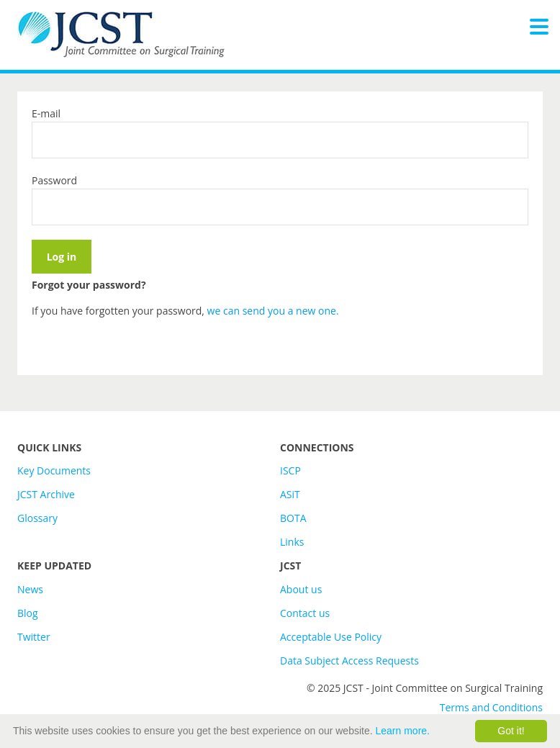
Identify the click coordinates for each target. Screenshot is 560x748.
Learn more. (403, 731)
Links (292, 542)
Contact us (305, 613)
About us (301, 589)
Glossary (37, 518)
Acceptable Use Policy (331, 637)
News (30, 589)
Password (54, 180)
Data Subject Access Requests (349, 661)
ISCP (290, 470)
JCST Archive (46, 494)
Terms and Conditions (491, 707)
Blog (28, 613)
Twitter (34, 637)
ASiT (290, 494)
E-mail (46, 113)
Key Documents (54, 470)
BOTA (293, 518)
